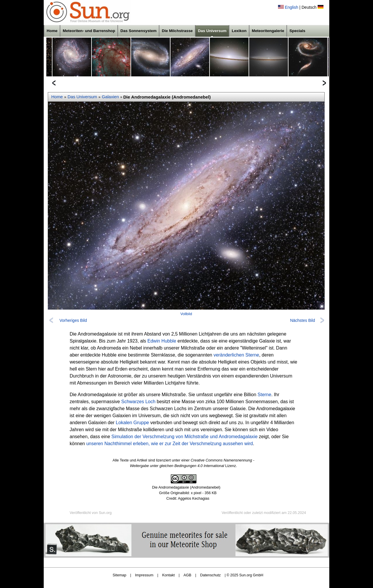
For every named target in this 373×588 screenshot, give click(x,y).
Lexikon (239, 31)
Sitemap (120, 575)
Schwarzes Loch (138, 402)
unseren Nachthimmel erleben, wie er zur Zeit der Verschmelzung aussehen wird (170, 444)
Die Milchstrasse (177, 31)
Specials (297, 31)
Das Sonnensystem (138, 31)
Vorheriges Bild (73, 320)
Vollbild (186, 314)
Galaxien (110, 97)
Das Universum (212, 31)
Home (52, 31)
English (291, 7)
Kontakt (168, 575)
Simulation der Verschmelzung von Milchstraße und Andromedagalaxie (184, 437)
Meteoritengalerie (268, 31)
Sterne (264, 395)
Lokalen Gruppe (132, 423)
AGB (188, 575)
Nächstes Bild (302, 320)
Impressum (144, 575)
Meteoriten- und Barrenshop (89, 31)
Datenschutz (211, 575)
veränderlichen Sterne (236, 355)
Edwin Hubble (162, 341)
